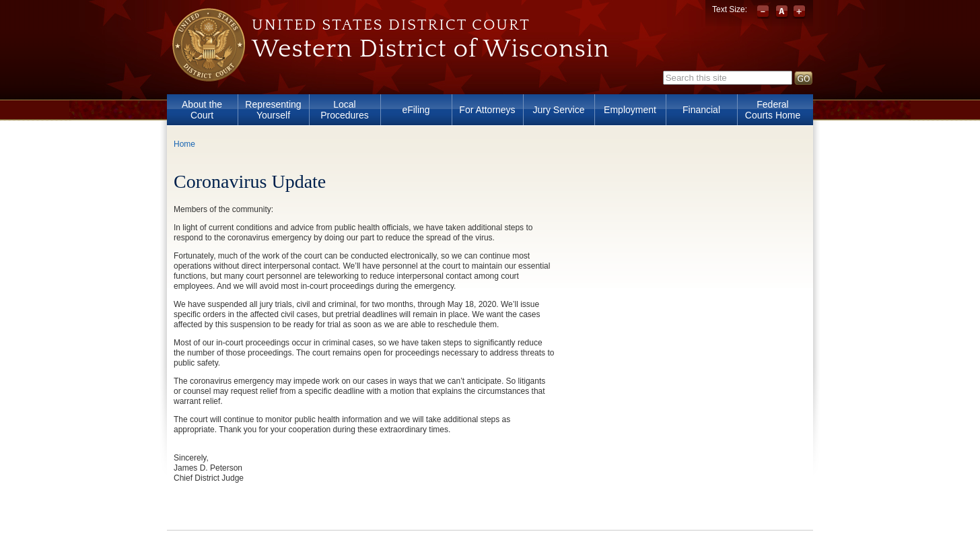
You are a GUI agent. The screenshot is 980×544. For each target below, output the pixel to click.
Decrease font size (764, 12)
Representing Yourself (273, 110)
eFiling (416, 110)
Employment (630, 110)
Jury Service (558, 110)
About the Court (202, 110)
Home (184, 144)
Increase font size (799, 12)
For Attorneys (487, 110)
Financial (701, 110)
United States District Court (391, 25)
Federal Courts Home (773, 110)
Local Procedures (345, 110)
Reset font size (782, 12)
